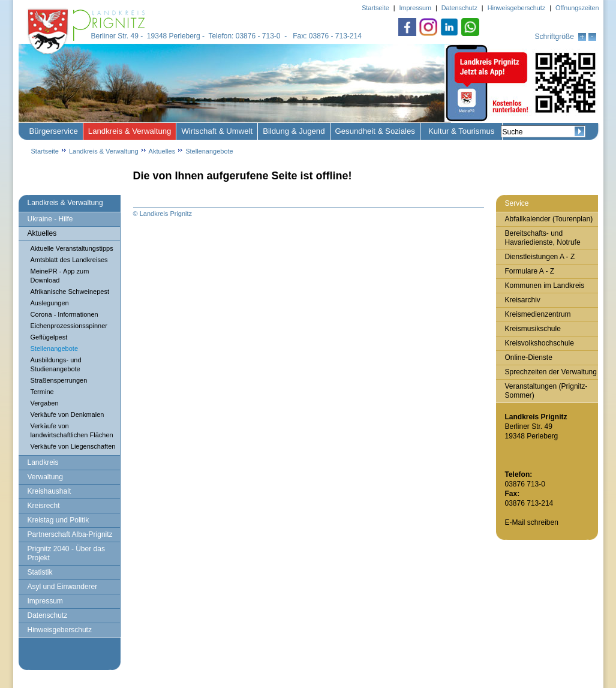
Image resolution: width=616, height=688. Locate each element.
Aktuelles (162, 151)
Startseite (45, 151)
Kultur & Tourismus (461, 131)
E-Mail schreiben (532, 522)
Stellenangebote (209, 151)
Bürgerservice (54, 131)
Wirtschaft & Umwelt (217, 131)
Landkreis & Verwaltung (130, 131)
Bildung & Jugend (294, 131)
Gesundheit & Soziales (375, 131)
